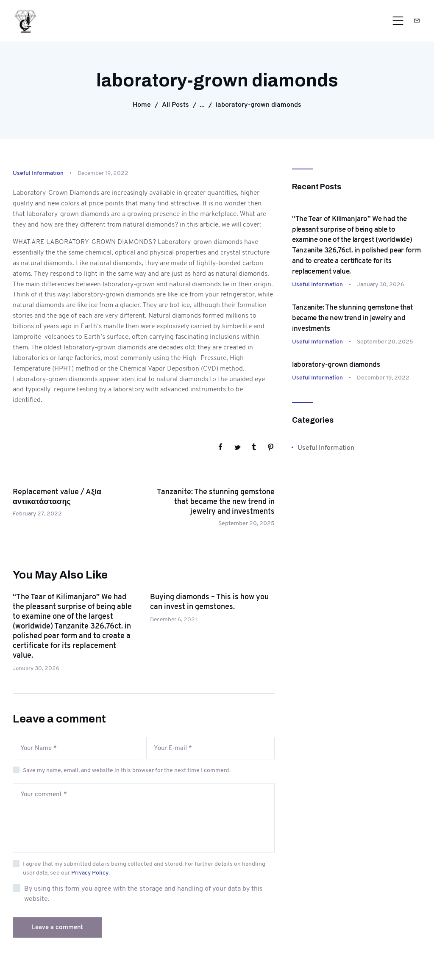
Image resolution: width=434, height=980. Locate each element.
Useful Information (38, 173)
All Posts (175, 104)
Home (142, 104)
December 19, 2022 (383, 377)
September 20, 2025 (385, 341)
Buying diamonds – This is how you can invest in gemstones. (209, 602)
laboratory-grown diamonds (336, 364)
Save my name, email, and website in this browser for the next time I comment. (127, 770)
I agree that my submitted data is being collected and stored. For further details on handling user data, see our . (144, 868)
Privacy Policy (90, 872)
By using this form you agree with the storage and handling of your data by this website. (143, 893)
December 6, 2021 (174, 619)
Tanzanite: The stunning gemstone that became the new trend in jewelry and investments (352, 318)
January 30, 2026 (36, 668)
